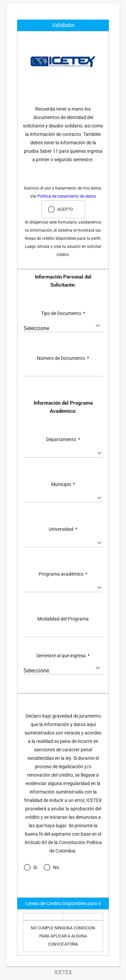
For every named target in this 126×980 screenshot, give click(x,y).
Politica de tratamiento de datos (67, 196)
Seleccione (36, 328)
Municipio (63, 484)
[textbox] (63, 373)
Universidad (63, 529)
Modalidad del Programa (63, 619)
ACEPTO (65, 209)
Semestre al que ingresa (63, 656)
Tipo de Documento (63, 313)
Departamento (63, 439)
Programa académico (63, 574)
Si (35, 867)
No (56, 867)
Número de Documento (63, 358)
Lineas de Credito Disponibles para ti (63, 903)
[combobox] (63, 328)
